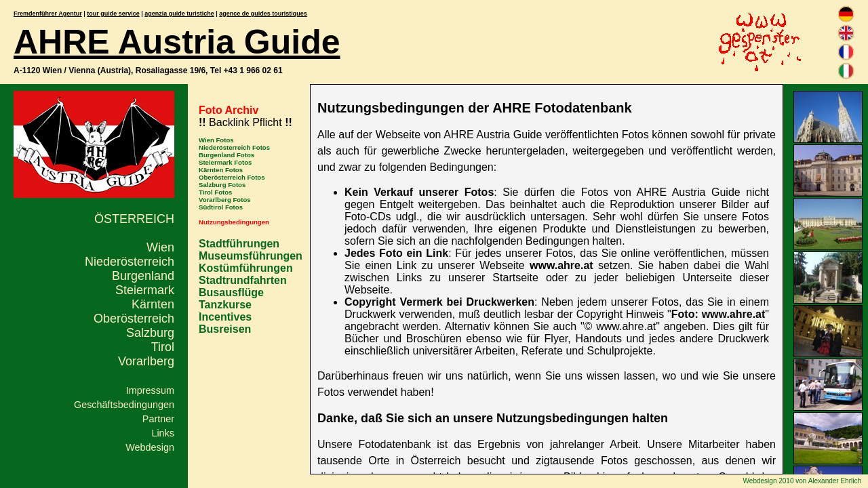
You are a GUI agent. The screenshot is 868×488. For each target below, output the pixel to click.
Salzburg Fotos (222, 185)
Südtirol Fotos (221, 207)
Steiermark (145, 290)
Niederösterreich (130, 262)
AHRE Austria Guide (177, 42)
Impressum (150, 390)
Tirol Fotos (215, 192)
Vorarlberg (146, 361)
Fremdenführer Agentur (48, 14)
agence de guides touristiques (263, 14)
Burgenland (143, 276)
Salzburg (150, 333)
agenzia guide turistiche (179, 14)
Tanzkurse (225, 305)
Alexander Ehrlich (835, 481)
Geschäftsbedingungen (124, 405)
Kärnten (153, 304)
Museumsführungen (251, 256)
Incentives (225, 317)
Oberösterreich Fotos (232, 177)
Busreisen (225, 329)
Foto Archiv (229, 110)
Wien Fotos (216, 140)
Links (163, 433)
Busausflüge (231, 292)
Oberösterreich (134, 319)
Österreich (134, 219)
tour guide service (113, 14)
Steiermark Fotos (225, 162)
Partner (158, 419)
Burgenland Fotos (226, 155)
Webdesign (150, 447)
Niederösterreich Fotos (234, 147)
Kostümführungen (246, 268)
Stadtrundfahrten (243, 280)
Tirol (163, 347)
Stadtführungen (239, 244)
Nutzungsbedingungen (234, 222)
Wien (160, 247)
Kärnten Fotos (221, 170)
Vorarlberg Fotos (225, 200)
